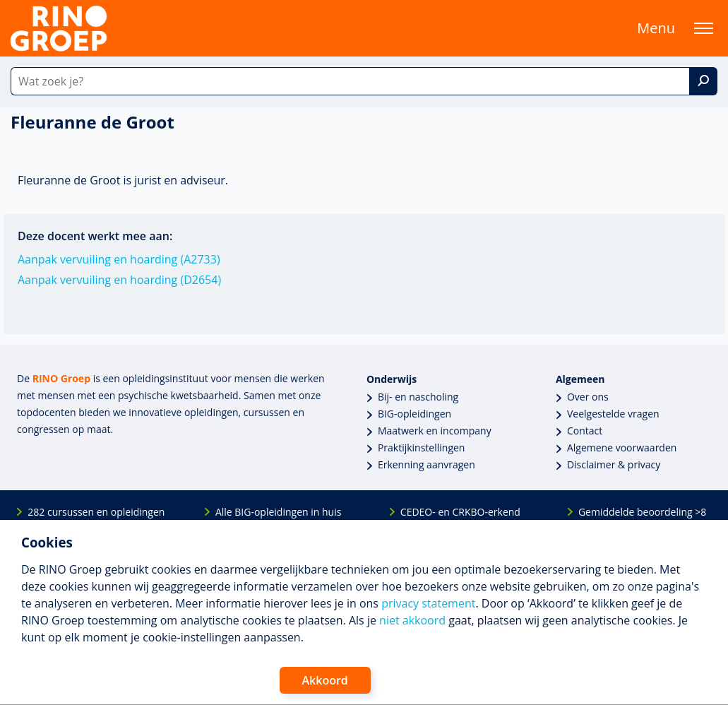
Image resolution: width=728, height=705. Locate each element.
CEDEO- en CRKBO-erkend (460, 512)
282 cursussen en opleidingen (96, 512)
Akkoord (325, 680)
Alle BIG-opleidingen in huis (278, 512)
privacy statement (428, 603)
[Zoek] (703, 81)
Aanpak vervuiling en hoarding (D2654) (119, 280)
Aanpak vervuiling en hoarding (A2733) (119, 259)
